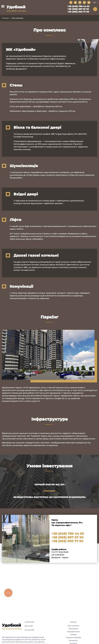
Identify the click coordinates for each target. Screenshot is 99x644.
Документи (73, 640)
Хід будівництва (73, 632)
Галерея (73, 635)
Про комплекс (73, 626)
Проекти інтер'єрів (73, 637)
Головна (5, 18)
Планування (73, 629)
